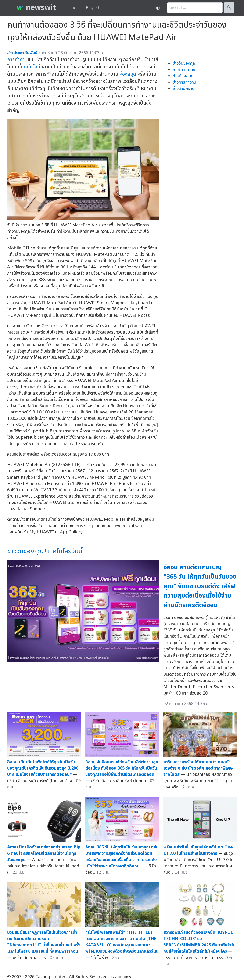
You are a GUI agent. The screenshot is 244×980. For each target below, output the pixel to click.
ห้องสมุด (128, 74)
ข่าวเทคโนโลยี (184, 70)
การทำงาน (17, 60)
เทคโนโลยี (30, 67)
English (93, 8)
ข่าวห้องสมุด (183, 76)
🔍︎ (229, 8)
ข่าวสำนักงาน (184, 89)
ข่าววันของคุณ (185, 63)
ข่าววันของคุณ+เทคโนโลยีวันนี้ (45, 551)
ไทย (73, 8)
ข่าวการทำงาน (185, 82)
